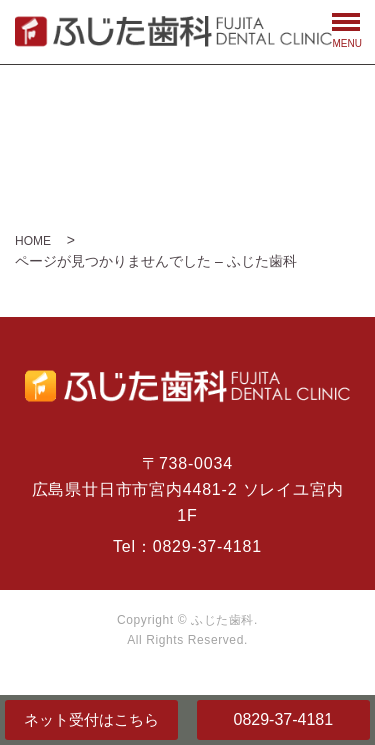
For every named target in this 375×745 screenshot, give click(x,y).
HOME (33, 241)
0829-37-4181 (283, 719)
